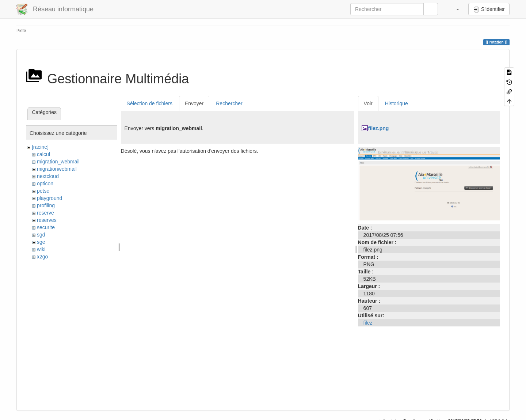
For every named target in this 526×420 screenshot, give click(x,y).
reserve (45, 213)
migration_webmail (58, 162)
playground (49, 198)
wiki (41, 249)
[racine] (40, 147)
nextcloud (48, 176)
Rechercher (229, 103)
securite (46, 227)
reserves (47, 220)
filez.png (379, 128)
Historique (397, 103)
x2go (42, 257)
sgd (41, 235)
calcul (43, 154)
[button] (454, 9)
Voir (368, 103)
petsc (43, 191)
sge (41, 242)
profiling (46, 205)
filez (368, 323)
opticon (45, 183)
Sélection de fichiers (150, 103)
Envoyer (194, 103)
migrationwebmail (57, 169)
